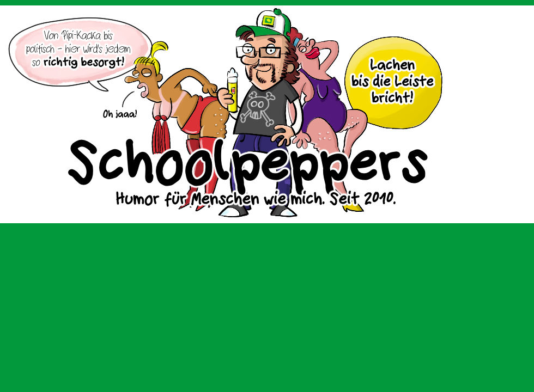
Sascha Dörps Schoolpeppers (267, 114)
